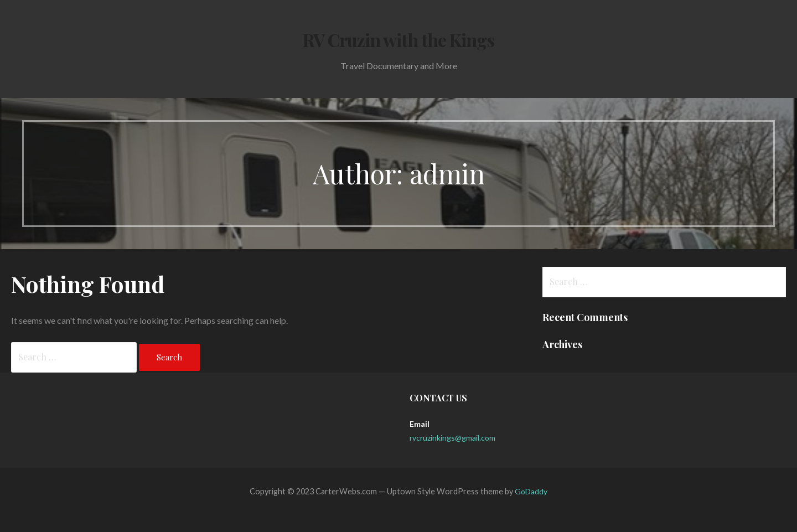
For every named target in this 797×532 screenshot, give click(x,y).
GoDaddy (531, 491)
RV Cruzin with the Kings (399, 40)
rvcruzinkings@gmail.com (452, 438)
